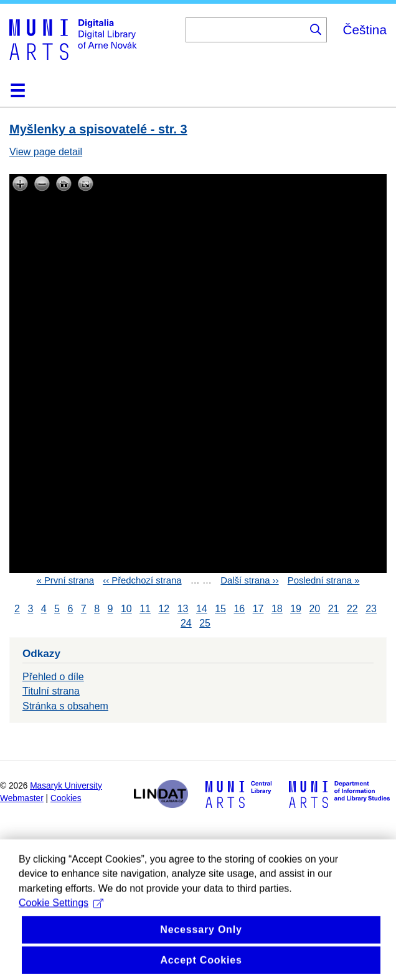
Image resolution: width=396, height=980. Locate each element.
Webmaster (22, 798)
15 (220, 609)
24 (186, 623)
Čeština (365, 30)
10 (126, 609)
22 (352, 609)
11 (145, 609)
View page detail (46, 152)
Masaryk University (66, 786)
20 (314, 609)
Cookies (66, 798)
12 (164, 609)
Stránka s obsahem (65, 706)
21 (334, 609)
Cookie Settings (61, 920)
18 (277, 609)
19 (296, 609)
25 (205, 623)
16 (239, 609)
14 (202, 609)
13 (183, 609)
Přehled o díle (53, 677)
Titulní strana (51, 691)
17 (258, 609)
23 (371, 609)
